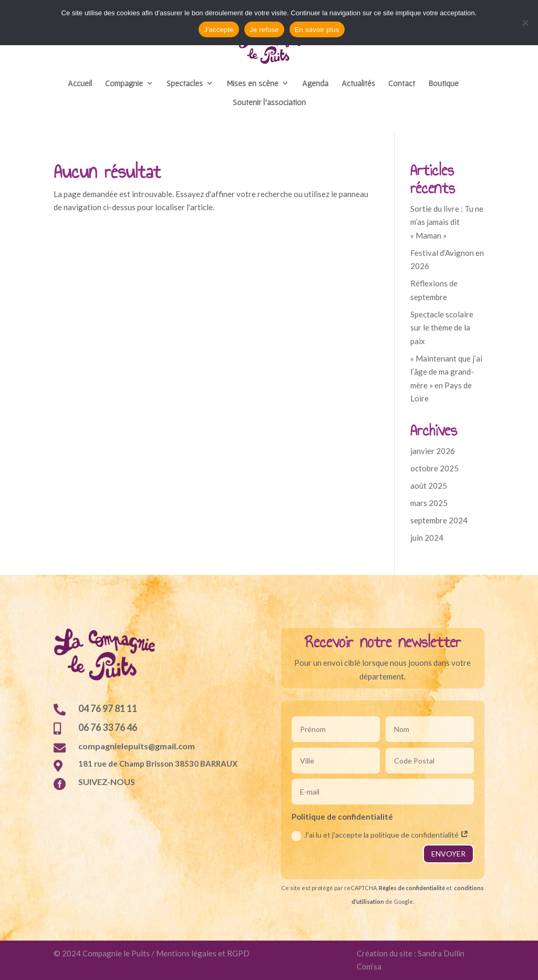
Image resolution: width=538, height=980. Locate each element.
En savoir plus (317, 30)
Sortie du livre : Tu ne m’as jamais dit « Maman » (447, 222)
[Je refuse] (525, 23)
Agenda (315, 84)
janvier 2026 (433, 451)
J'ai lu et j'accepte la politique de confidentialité (380, 835)
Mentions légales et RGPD (203, 953)
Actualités (358, 84)
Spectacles (185, 84)
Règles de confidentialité (412, 888)
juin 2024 (427, 538)
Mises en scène (252, 84)
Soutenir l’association (269, 102)
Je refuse (264, 30)
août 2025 (429, 486)
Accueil (80, 84)
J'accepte (219, 30)
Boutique (443, 84)
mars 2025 (429, 503)
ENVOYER (448, 854)
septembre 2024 (439, 520)
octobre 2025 (434, 468)
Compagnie (124, 84)
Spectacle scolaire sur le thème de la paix (442, 328)
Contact (402, 84)
